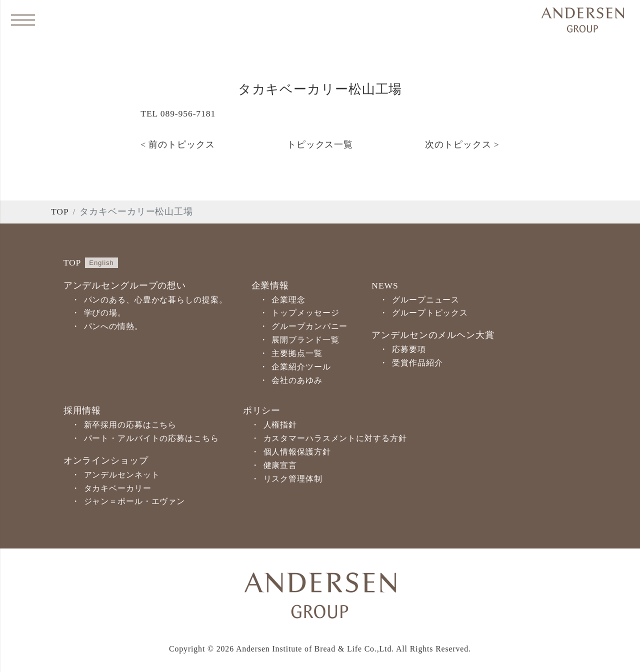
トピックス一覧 (320, 144)
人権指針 (280, 425)
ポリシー (262, 410)
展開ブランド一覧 (305, 340)
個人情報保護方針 (297, 452)
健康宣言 (280, 465)
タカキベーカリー (118, 488)
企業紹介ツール (301, 367)
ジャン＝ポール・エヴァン (135, 501)
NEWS (385, 285)
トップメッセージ (305, 313)
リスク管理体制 (293, 479)
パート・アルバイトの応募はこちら (151, 438)
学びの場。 (105, 313)
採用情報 (82, 410)
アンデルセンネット (122, 475)
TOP (60, 211)
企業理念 (288, 300)
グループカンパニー (309, 326)
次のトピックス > (462, 144)
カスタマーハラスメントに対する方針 (335, 438)
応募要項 (409, 349)
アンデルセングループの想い (125, 285)
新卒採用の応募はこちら (130, 425)
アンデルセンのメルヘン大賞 (433, 335)
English (101, 263)
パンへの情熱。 (113, 326)
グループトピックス (430, 313)
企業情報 (270, 285)
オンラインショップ (106, 460)
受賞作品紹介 (417, 363)
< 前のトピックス (177, 144)
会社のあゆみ (297, 380)
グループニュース (426, 300)
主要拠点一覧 (297, 353)
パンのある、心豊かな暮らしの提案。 (156, 300)
